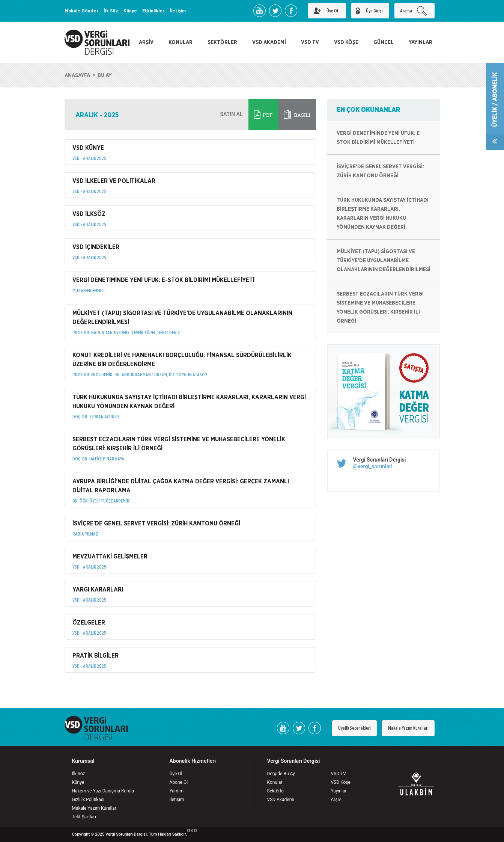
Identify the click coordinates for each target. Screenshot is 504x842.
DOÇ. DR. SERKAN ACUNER (96, 417)
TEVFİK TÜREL (144, 333)
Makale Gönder (81, 11)
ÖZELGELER (89, 623)
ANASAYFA (77, 75)
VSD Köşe (341, 782)
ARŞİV (146, 42)
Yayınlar (339, 791)
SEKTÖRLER (222, 42)
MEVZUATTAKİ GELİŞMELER (110, 557)
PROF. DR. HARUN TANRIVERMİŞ (101, 333)
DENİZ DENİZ (169, 333)
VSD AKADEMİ (269, 42)
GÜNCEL (384, 42)
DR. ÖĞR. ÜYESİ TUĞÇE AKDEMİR (101, 501)
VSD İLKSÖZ (89, 214)
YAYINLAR (421, 42)
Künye (130, 11)
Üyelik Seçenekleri (354, 728)
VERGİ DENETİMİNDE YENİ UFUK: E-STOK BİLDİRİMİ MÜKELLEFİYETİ (163, 280)
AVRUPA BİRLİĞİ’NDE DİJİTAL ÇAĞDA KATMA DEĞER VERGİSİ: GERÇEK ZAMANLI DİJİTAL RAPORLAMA (181, 486)
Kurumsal (83, 761)
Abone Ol (179, 782)
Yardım (177, 791)
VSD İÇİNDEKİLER (96, 247)
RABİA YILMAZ (85, 534)
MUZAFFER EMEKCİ (89, 291)
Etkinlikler (153, 11)
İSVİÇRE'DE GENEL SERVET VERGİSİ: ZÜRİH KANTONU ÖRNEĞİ (156, 524)
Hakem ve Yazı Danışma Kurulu (103, 791)
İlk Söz (111, 11)
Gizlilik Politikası (88, 800)
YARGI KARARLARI (98, 590)
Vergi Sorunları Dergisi (380, 460)
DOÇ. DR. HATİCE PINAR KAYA (98, 459)
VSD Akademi (281, 800)
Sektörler (276, 791)
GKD (192, 831)
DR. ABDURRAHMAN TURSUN (141, 375)
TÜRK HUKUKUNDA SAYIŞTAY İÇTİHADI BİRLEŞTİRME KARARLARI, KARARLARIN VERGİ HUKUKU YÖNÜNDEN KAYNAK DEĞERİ (189, 402)
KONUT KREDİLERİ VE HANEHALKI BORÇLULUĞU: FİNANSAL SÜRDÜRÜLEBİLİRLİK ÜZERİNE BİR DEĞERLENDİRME (182, 360)
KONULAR (181, 42)
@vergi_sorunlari (373, 466)
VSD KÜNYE (88, 148)
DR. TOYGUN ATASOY (188, 375)
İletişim (178, 11)
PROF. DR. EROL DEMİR (93, 375)
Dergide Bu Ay (281, 774)
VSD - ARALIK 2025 (89, 158)
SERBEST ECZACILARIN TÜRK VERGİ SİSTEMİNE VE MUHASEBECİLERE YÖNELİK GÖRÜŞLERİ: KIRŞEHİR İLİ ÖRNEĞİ (179, 444)
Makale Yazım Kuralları (408, 728)
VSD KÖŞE (346, 42)
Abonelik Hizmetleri (193, 761)
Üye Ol (176, 774)
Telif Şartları (84, 817)
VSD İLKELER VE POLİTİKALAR (114, 181)
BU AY (105, 75)
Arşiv (336, 800)
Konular (275, 782)
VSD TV (310, 42)
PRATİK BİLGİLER (96, 656)
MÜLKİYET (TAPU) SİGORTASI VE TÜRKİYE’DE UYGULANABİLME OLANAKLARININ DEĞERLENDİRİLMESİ (182, 318)
